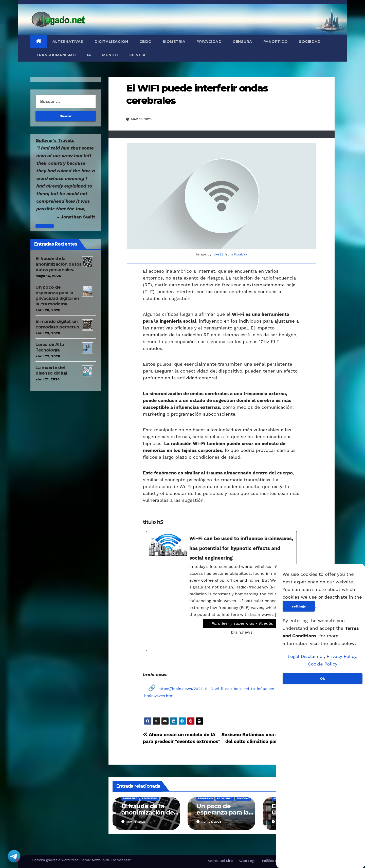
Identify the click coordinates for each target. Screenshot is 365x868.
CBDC (145, 42)
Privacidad (209, 42)
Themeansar (121, 860)
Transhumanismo (56, 55)
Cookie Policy (322, 664)
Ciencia (138, 55)
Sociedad (310, 42)
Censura (242, 42)
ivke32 (218, 254)
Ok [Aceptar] (323, 678)
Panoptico (276, 42)
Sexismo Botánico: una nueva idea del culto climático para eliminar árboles (261, 741)
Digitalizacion (111, 42)
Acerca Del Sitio (221, 861)
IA (89, 55)
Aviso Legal (248, 861)
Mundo (110, 55)
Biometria (174, 42)
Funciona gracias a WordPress (55, 860)
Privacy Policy (342, 656)
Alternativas (68, 42)
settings (299, 606)
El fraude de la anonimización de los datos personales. (58, 264)
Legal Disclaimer (306, 656)
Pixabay (241, 254)
